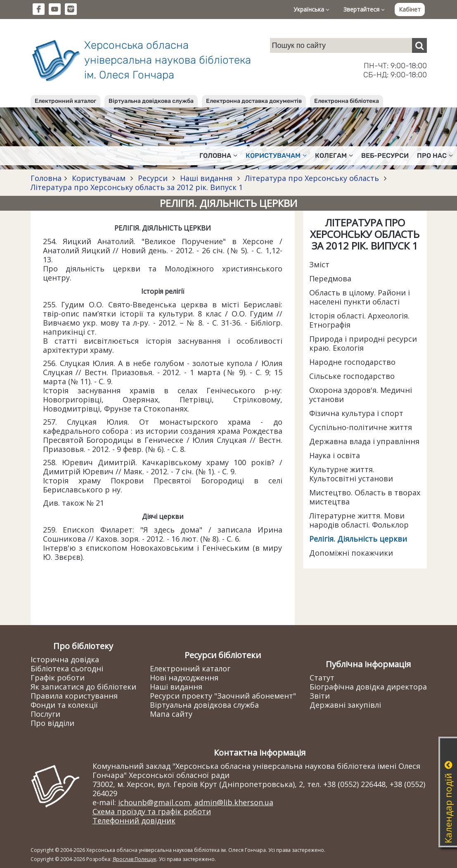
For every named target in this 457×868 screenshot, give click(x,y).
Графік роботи (58, 678)
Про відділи (52, 723)
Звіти (320, 696)
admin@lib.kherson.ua (234, 802)
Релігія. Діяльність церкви (358, 539)
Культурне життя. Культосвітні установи (351, 474)
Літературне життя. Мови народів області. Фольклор (359, 520)
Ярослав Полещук (135, 859)
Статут (322, 678)
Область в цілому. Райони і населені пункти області (360, 297)
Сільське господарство (352, 376)
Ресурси (153, 178)
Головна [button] (218, 156)
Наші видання (206, 178)
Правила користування (74, 696)
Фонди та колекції (64, 705)
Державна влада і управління (364, 441)
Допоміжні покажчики (351, 553)
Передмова (330, 278)
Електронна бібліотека (347, 101)
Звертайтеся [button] (364, 9)
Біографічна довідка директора (368, 687)
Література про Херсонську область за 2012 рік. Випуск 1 (137, 187)
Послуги (45, 714)
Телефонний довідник (134, 820)
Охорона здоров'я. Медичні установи (361, 395)
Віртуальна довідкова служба (151, 101)
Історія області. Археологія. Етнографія (359, 320)
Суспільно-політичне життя (361, 427)
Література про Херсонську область (312, 178)
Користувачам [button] (276, 156)
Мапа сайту (171, 714)
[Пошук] (419, 45)
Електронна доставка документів (254, 101)
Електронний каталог (65, 101)
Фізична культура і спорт (356, 413)
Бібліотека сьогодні (67, 668)
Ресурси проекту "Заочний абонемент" (223, 696)
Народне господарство (352, 362)
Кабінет (410, 9)
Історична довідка (65, 659)
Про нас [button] (435, 156)
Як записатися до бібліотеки (83, 687)
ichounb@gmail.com (154, 802)
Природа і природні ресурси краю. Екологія (363, 343)
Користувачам (99, 178)
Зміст (319, 264)
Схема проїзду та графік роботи (152, 811)
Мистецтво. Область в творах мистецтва (365, 497)
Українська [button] (311, 9)
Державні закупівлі (345, 705)
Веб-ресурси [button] (385, 156)
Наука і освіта (335, 455)
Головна (46, 178)
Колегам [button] (334, 156)
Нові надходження (184, 678)
